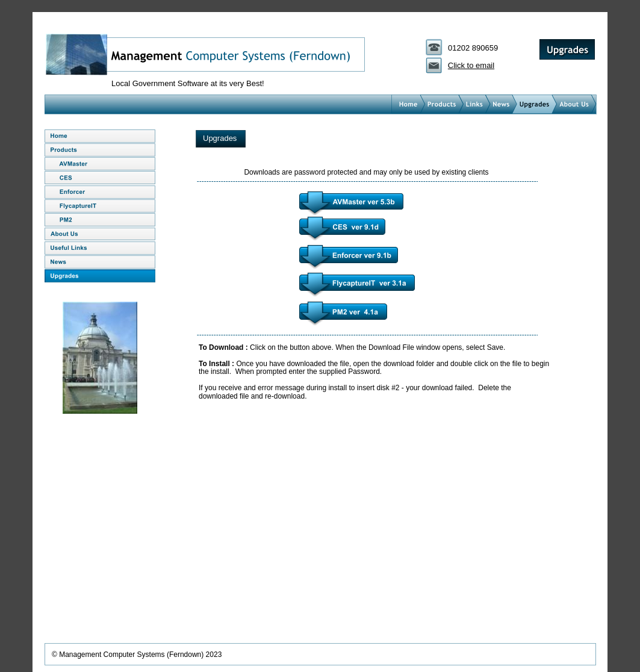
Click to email (471, 65)
